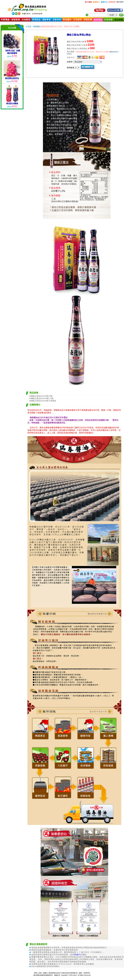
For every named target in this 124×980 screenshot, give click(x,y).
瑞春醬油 (37, 27)
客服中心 (78, 955)
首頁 (29, 27)
